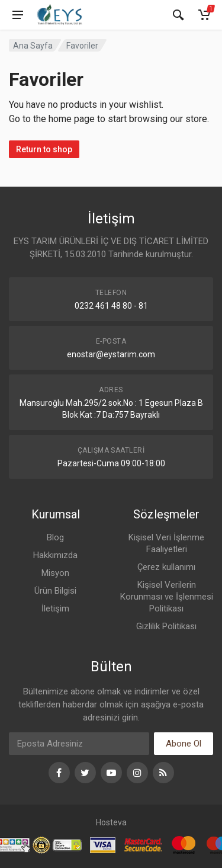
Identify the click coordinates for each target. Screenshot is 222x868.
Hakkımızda (55, 555)
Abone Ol (184, 744)
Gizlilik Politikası (166, 626)
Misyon (55, 573)
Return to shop (44, 149)
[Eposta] (79, 744)
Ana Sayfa (33, 46)
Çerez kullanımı (166, 567)
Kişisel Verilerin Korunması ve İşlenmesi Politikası (167, 597)
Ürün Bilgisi (55, 591)
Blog (55, 537)
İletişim (55, 608)
